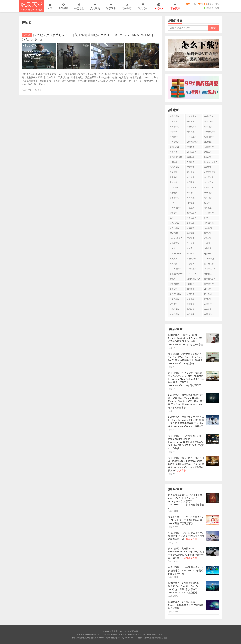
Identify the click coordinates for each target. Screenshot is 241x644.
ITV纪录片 (208, 243)
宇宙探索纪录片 (176, 274)
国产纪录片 (209, 127)
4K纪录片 (174, 137)
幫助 (211, 4)
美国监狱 (191, 309)
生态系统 (191, 264)
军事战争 (111, 7)
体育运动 (173, 152)
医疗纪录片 (192, 187)
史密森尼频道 (210, 172)
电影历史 (208, 274)
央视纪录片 (209, 116)
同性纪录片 (209, 198)
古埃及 (172, 279)
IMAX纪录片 (209, 228)
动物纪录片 (209, 137)
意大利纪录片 (210, 264)
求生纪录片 (209, 238)
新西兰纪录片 (175, 294)
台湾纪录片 (174, 223)
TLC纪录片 (209, 309)
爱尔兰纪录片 (210, 279)
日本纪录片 (192, 198)
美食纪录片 (192, 132)
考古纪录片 (209, 147)
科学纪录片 (209, 284)
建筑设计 (173, 172)
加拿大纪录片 (193, 142)
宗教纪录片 (174, 198)
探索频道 (173, 122)
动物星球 (191, 284)
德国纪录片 (192, 157)
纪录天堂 (32, 6)
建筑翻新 (191, 233)
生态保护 (173, 193)
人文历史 (95, 7)
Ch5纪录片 (174, 187)
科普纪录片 (192, 218)
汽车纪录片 (209, 182)
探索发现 (191, 289)
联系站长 (209, 8)
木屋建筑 (208, 304)
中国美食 (191, 147)
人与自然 (191, 294)
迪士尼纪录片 (210, 177)
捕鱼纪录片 (174, 314)
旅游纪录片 (192, 299)
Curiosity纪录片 (211, 162)
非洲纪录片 (209, 213)
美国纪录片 (174, 116)
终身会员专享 (210, 132)
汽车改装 (208, 208)
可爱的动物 (209, 223)
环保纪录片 (209, 299)
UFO (172, 203)
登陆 (217, 4)
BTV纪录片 (174, 233)
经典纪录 (143, 7)
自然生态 (191, 162)
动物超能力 (174, 284)
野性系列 (208, 294)
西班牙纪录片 (175, 253)
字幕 (194, 4)
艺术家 (190, 248)
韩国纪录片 (174, 309)
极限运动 (191, 304)
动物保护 (173, 213)
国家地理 (191, 122)
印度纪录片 (209, 233)
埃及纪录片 (174, 299)
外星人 (207, 218)
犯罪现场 (208, 314)
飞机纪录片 (192, 243)
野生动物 (173, 177)
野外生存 (127, 7)
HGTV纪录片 (175, 269)
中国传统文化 (210, 269)
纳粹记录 (191, 203)
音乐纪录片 (209, 157)
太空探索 (173, 289)
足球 (171, 218)
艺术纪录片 (192, 172)
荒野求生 (191, 182)
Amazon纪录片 (176, 238)
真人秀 (207, 203)
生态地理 (79, 7)
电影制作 (173, 182)
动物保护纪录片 (194, 279)
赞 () (38, 90)
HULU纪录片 (175, 208)
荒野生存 (191, 238)
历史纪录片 (174, 228)
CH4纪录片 (192, 152)
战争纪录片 (209, 193)
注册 (217, 8)
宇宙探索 (191, 167)
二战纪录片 (174, 167)
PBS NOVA (192, 274)
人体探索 (191, 228)
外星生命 (191, 208)
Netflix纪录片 (209, 122)
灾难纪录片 (209, 187)
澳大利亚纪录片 (176, 157)
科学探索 (63, 7)
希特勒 (190, 193)
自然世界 (208, 248)
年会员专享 (192, 127)
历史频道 (208, 142)
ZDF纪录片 (209, 289)
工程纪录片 (192, 269)
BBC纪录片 (192, 116)
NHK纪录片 (174, 142)
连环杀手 (173, 304)
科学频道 (173, 248)
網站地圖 (134, 631)
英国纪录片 (174, 127)
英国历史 (173, 264)
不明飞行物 (192, 259)
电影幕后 (208, 167)
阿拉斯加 (173, 259)
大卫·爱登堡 (209, 259)
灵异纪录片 (192, 223)
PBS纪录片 (192, 137)
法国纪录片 (174, 147)
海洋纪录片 (192, 213)
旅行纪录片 (192, 177)
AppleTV (208, 253)
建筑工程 (208, 152)
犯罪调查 (173, 132)
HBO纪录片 (174, 162)
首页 (50, 7)
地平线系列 (174, 243)
